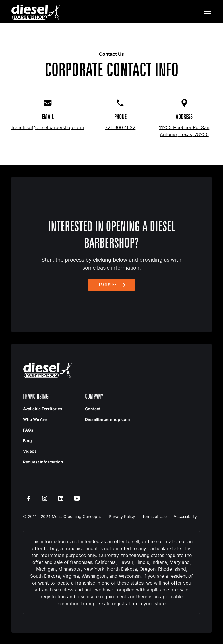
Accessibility (185, 516)
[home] (36, 12)
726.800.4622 (120, 127)
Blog (27, 441)
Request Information (43, 462)
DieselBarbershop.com (107, 419)
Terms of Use (154, 516)
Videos (30, 451)
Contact (93, 409)
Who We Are (35, 419)
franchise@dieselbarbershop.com (48, 127)
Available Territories (43, 409)
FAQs (28, 430)
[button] (206, 11)
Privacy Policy (122, 516)
